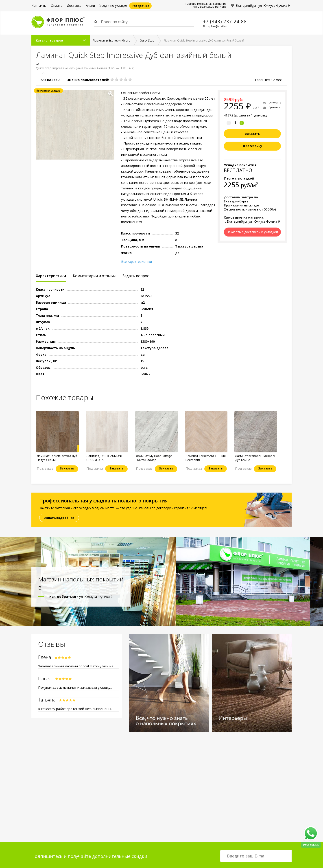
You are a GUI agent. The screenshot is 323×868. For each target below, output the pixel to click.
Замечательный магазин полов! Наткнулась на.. (76, 666)
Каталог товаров (49, 41)
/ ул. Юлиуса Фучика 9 (81, 597)
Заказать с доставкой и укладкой (252, 232)
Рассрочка (141, 6)
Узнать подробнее (59, 518)
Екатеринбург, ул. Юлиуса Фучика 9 (263, 5)
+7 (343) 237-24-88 (225, 21)
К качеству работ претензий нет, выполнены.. (75, 709)
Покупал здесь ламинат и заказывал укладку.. (75, 688)
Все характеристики (136, 262)
